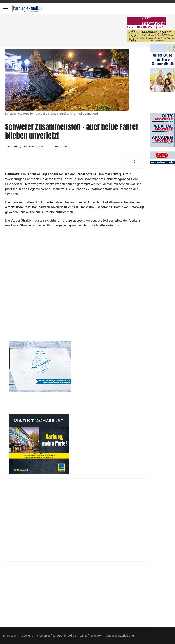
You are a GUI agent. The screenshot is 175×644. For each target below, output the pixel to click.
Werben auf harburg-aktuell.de (56, 636)
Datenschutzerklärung (120, 636)
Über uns (27, 636)
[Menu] (6, 8)
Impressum (10, 636)
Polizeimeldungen (34, 147)
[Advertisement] (66, 31)
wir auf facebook (91, 636)
